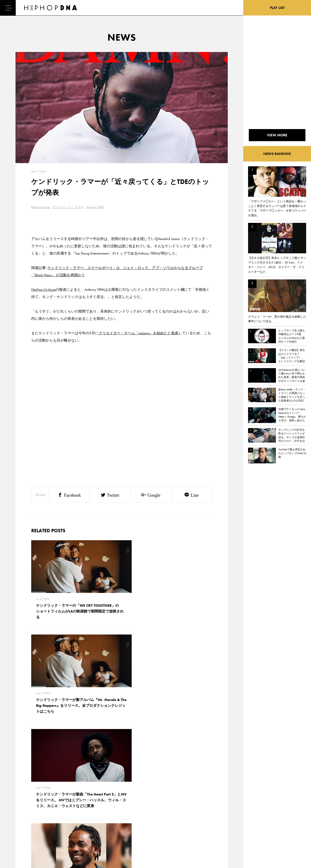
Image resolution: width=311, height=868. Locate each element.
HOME (22, 805)
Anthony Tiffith (95, 207)
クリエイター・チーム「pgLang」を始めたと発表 (139, 333)
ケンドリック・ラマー (68, 207)
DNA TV (22, 813)
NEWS (21, 822)
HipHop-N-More (43, 290)
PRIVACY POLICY (50, 813)
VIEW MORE (122, 737)
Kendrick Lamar (41, 207)
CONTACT (46, 805)
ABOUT (22, 839)
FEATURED (24, 830)
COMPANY (46, 822)
